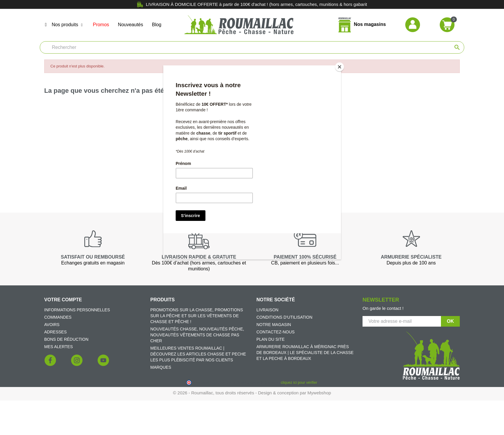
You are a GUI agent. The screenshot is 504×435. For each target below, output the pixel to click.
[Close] (340, 67)
